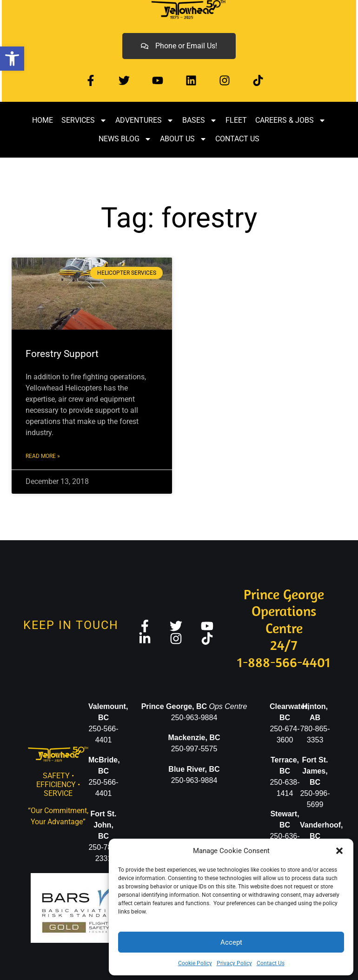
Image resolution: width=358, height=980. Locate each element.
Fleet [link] (236, 120)
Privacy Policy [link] (234, 963)
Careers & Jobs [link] (291, 120)
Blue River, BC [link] (194, 769)
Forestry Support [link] (62, 354)
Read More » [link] (43, 456)
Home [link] (43, 120)
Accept (231, 942)
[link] (12, 59)
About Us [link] (183, 139)
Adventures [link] (145, 120)
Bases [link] (200, 120)
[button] (339, 851)
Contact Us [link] (271, 963)
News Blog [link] (125, 139)
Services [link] (84, 120)
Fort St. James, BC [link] (315, 771)
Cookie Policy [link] (195, 963)
